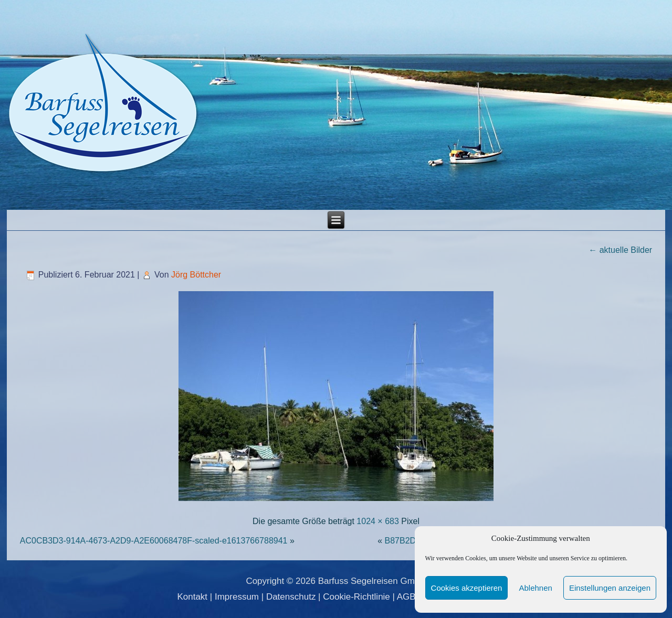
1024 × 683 (378, 521)
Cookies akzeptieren (467, 588)
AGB (406, 597)
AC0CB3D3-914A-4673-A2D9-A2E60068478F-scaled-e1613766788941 (154, 541)
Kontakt (192, 597)
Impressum (237, 597)
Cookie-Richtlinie (356, 597)
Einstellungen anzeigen (610, 588)
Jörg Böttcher (196, 275)
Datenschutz (291, 597)
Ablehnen (535, 588)
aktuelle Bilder (620, 250)
